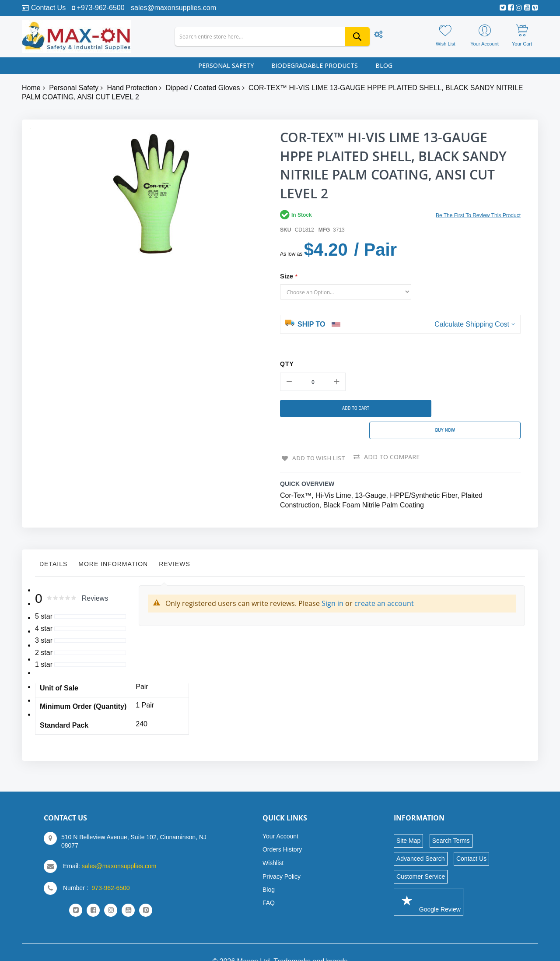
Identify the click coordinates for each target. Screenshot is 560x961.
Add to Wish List (318, 439)
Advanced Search (421, 840)
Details (53, 546)
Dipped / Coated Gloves (203, 88)
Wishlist (273, 845)
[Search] (357, 37)
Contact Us (48, 8)
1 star (44, 646)
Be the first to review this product (478, 215)
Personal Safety (74, 88)
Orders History (282, 831)
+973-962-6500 (101, 8)
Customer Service (421, 858)
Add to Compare (393, 439)
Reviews (175, 546)
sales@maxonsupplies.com (173, 8)
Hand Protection (132, 88)
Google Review (429, 883)
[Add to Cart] (337, 408)
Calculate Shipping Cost (472, 324)
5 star (44, 598)
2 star (44, 634)
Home (31, 88)
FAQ (269, 884)
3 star (44, 622)
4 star (44, 610)
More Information (113, 546)
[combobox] (272, 37)
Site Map (408, 822)
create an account (384, 585)
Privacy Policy (282, 858)
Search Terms (451, 822)
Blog (269, 871)
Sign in (332, 585)
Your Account (280, 818)
